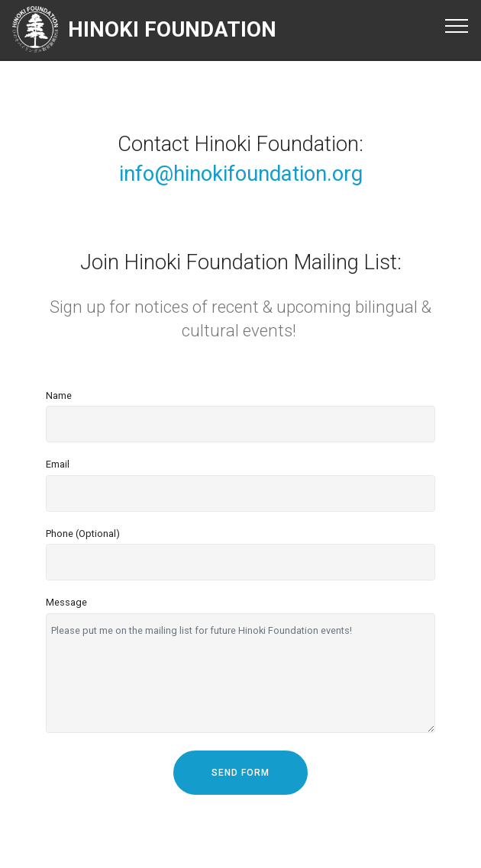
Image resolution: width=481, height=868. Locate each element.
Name (59, 395)
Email (58, 464)
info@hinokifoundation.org (241, 174)
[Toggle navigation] (457, 25)
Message (66, 602)
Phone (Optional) (83, 534)
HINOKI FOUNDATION (172, 29)
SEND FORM (240, 773)
